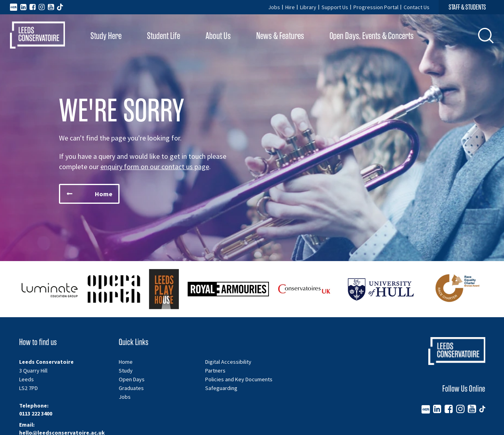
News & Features (280, 36)
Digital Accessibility (228, 362)
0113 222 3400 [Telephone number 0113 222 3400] (36, 414)
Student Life (164, 36)
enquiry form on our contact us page (155, 167)
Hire (290, 7)
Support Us (335, 7)
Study (126, 371)
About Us (218, 36)
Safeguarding (221, 388)
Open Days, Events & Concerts (372, 36)
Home (126, 362)
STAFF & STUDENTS (467, 7)
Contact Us (417, 7)
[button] (486, 35)
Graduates (131, 388)
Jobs (274, 7)
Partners (215, 371)
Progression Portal (376, 7)
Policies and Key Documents (239, 379)
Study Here (106, 36)
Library (308, 7)
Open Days (132, 379)
